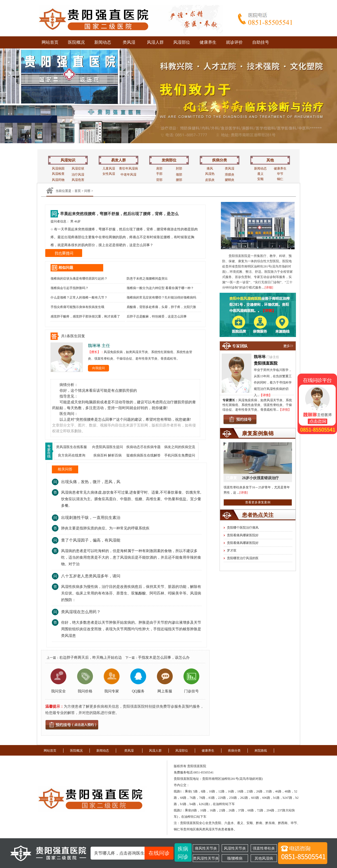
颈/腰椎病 (235, 858)
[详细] (269, 287)
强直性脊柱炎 (264, 848)
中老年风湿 (128, 175)
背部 (159, 180)
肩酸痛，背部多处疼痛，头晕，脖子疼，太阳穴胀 (161, 307)
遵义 (260, 174)
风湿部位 (182, 42)
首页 (78, 191)
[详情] (244, 493)
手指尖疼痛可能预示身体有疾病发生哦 (77, 307)
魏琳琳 (260, 357)
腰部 (179, 180)
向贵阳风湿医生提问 (108, 447)
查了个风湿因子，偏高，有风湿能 (91, 540)
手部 (159, 174)
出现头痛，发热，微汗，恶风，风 (91, 482)
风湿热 (210, 174)
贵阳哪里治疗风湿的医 (243, 558)
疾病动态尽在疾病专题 (143, 447)
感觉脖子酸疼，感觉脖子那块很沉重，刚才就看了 (85, 316)
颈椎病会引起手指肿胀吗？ (70, 288)
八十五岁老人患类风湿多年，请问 (91, 576)
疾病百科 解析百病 (108, 455)
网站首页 (50, 42)
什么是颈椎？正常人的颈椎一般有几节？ (79, 297)
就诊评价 (234, 42)
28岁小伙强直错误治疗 (260, 478)
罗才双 (232, 550)
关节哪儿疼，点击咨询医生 (134, 853)
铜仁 (280, 179)
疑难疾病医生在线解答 (143, 455)
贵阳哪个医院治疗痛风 (243, 528)
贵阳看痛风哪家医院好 (243, 535)
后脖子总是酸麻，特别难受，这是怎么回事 (157, 316)
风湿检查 (58, 174)
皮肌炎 (210, 180)
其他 (270, 160)
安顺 (260, 179)
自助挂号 (261, 42)
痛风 (210, 168)
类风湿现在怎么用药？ (81, 612)
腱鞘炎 (230, 180)
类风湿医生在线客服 (71, 447)
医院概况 (76, 42)
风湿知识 (68, 160)
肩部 (159, 168)
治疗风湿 (78, 175)
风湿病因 (58, 168)
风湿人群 (155, 42)
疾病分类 (220, 160)
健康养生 (208, 42)
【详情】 (266, 395)
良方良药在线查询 (72, 455)
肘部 (179, 168)
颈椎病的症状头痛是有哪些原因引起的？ (79, 279)
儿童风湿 (109, 168)
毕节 (280, 174)
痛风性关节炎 (206, 848)
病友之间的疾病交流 (180, 447)
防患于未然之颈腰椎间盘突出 (147, 279)
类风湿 (129, 42)
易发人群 (118, 160)
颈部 (179, 175)
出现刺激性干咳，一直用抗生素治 (91, 518)
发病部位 (169, 160)
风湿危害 (78, 180)
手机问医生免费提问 (180, 455)
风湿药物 (58, 180)
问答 (87, 191)
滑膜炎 (230, 175)
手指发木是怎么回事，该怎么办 (164, 658)
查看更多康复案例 (258, 502)
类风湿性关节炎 (206, 858)
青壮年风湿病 (128, 168)
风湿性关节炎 (235, 848)
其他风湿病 (264, 858)
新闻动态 (103, 42)
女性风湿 (109, 174)
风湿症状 (78, 168)
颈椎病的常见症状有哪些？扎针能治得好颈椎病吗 (161, 297)
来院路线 (261, 751)
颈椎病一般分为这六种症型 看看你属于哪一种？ (160, 288)
